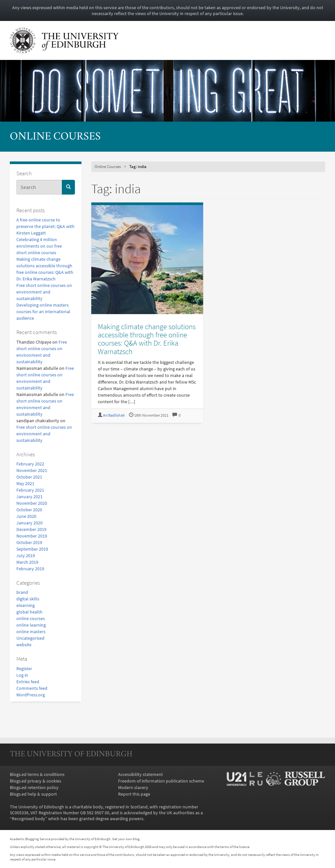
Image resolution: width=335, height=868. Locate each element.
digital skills (28, 599)
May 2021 (25, 483)
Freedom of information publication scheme (161, 781)
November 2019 (32, 536)
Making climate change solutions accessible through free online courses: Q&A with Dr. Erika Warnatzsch (147, 339)
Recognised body (28, 819)
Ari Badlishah (114, 415)
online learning (31, 625)
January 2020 (29, 523)
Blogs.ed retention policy (34, 787)
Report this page (134, 794)
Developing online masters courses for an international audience (43, 311)
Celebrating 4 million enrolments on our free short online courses (39, 246)
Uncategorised (30, 638)
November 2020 (32, 503)
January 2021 (29, 497)
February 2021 (30, 490)
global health (29, 612)
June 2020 (26, 516)
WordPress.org (31, 695)
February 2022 (30, 464)
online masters (31, 632)
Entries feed (28, 682)
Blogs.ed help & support (33, 794)
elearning (26, 605)
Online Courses (55, 137)
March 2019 (27, 562)
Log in (22, 675)
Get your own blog (126, 839)
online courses (31, 618)
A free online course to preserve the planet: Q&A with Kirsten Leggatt (45, 226)
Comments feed (32, 688)
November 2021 (32, 470)
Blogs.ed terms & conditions (37, 774)
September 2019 (32, 549)
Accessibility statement (141, 774)
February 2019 (30, 569)
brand (22, 592)
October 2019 (29, 542)
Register (24, 669)
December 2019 (31, 529)
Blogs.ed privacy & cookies (35, 781)
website (24, 645)
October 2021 (29, 477)
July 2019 (26, 556)
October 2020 (29, 510)
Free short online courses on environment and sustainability (44, 292)
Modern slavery (133, 787)
